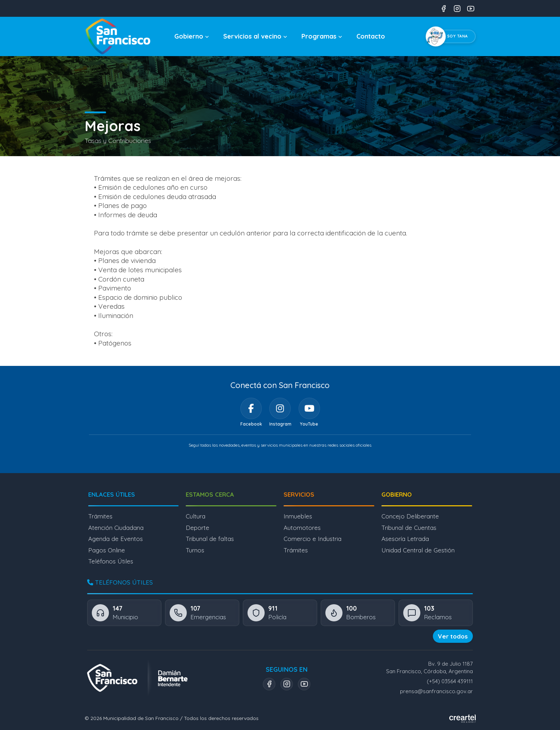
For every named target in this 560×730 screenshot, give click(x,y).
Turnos (195, 550)
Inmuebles (298, 516)
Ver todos (453, 636)
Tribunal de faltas (210, 539)
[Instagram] (280, 408)
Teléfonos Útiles (111, 561)
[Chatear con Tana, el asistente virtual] (452, 36)
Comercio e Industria (312, 539)
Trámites (100, 516)
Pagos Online (107, 550)
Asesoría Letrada (405, 539)
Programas (322, 36)
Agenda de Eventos (116, 539)
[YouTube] (309, 408)
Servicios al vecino (255, 36)
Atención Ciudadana (116, 528)
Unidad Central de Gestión (418, 550)
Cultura (196, 516)
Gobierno (192, 36)
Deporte (197, 528)
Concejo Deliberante (410, 516)
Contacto (371, 36)
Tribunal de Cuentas (409, 528)
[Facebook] (251, 408)
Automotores (302, 528)
